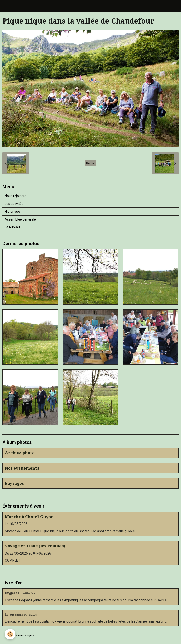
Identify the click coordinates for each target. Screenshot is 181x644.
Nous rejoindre (16, 196)
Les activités (14, 204)
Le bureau (12, 227)
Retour (90, 163)
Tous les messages (19, 635)
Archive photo (20, 453)
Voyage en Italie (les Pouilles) (35, 546)
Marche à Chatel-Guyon (29, 517)
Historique (12, 212)
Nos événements (22, 468)
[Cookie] (10, 634)
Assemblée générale (20, 219)
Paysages (15, 483)
